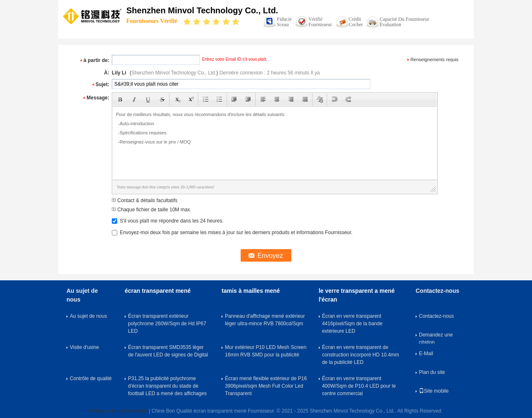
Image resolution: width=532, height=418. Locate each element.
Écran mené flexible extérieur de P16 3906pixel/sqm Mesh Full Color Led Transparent (266, 386)
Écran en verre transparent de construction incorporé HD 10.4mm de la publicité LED (361, 355)
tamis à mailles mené (251, 291)
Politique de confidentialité (119, 411)
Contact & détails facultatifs (145, 200)
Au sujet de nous (88, 316)
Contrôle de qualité (91, 378)
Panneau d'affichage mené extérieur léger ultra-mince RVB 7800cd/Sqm (265, 320)
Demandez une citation (436, 338)
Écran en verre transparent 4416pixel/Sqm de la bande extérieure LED (352, 324)
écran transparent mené (158, 291)
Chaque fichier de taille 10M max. (151, 210)
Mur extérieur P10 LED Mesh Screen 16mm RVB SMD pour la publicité (266, 351)
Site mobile (434, 391)
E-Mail (426, 354)
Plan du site (432, 372)
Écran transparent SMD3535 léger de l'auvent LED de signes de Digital (168, 351)
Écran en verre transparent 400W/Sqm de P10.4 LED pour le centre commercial (359, 386)
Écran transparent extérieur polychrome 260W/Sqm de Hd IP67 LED (167, 324)
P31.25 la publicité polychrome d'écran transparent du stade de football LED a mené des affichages (167, 386)
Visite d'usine (84, 347)
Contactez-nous (436, 316)
